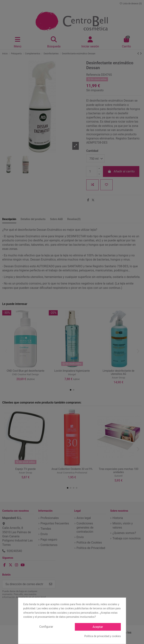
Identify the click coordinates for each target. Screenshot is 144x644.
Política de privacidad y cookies (102, 636)
